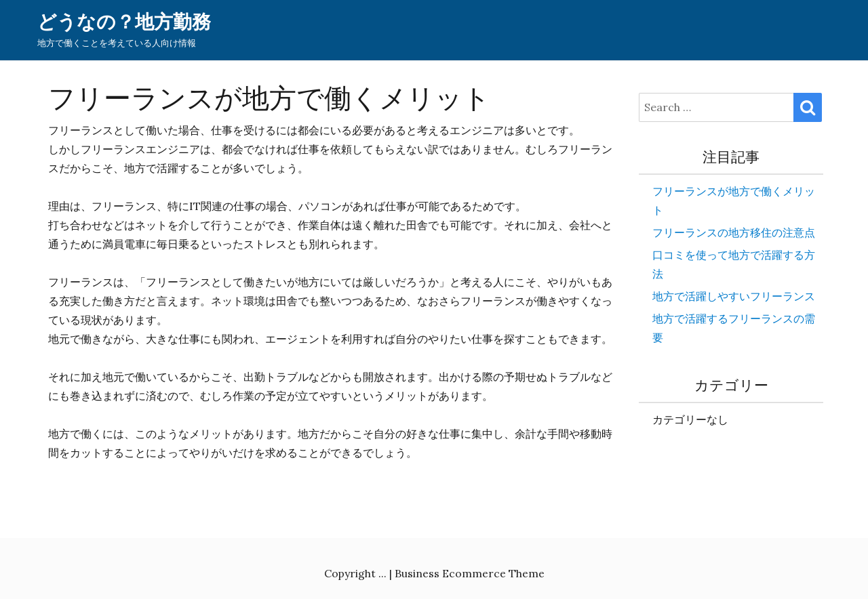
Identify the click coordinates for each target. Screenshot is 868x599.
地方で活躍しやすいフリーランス (734, 296)
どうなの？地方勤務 (124, 22)
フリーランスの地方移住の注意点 (734, 232)
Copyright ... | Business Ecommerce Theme (434, 573)
